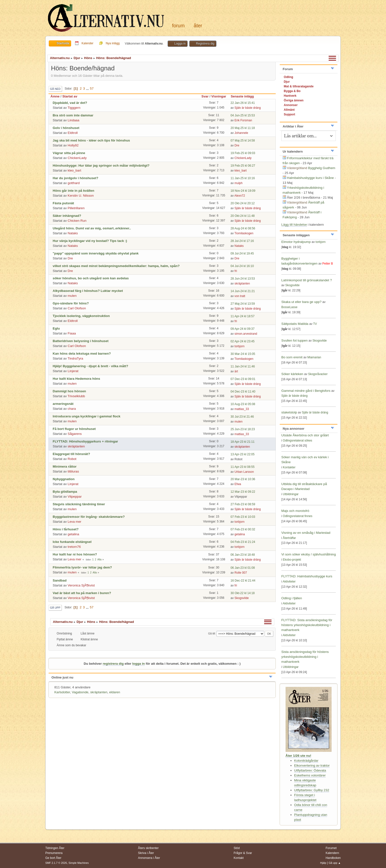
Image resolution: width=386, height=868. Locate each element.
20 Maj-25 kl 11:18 (243, 128)
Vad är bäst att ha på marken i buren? (82, 593)
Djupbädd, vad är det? (70, 103)
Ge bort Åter (53, 858)
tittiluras (73, 471)
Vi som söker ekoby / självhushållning (309, 554)
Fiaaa (72, 333)
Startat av (70, 96)
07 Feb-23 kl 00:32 (243, 529)
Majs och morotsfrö (295, 511)
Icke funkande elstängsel (72, 542)
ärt (236, 371)
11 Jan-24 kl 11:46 (243, 366)
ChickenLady (77, 158)
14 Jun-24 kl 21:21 (243, 291)
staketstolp (289, 412)
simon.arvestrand (246, 334)
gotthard (74, 183)
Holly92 (73, 145)
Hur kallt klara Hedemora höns (76, 379)
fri (236, 271)
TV (315, 324)
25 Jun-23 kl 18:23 (243, 429)
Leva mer (75, 522)
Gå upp (55, 608)
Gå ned (55, 89)
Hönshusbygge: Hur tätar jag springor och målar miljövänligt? (101, 166)
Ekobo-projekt (292, 560)
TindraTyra (75, 358)
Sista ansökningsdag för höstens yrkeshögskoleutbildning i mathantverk (305, 657)
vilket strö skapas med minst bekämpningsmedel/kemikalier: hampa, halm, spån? (116, 266)
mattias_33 (242, 409)
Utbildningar (291, 494)
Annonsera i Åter (149, 858)
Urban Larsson (244, 472)
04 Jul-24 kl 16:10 (242, 266)
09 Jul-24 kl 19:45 (242, 253)
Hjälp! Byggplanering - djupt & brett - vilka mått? (90, 366)
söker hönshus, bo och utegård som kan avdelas (91, 278)
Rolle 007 (241, 573)
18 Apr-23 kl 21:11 (243, 442)
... (88, 88)
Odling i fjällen (292, 598)
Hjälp (323, 863)
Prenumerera (54, 853)
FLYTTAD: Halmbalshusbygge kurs (307, 576)
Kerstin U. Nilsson (81, 196)
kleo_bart (74, 170)
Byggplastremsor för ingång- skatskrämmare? (89, 517)
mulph (239, 183)
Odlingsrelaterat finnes (298, 516)
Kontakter (289, 467)
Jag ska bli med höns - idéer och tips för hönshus (91, 140)
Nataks (73, 233)
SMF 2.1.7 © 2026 (56, 863)
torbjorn (240, 346)
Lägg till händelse (294, 225)
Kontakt (239, 858)
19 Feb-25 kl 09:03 (243, 153)
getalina (73, 534)
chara (72, 409)
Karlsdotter (62, 692)
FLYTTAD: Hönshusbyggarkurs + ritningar (85, 441)
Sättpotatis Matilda (295, 324)
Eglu (56, 328)
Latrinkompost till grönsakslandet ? (307, 280)
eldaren (114, 692)
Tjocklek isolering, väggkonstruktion (81, 316)
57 (92, 88)
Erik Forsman (243, 120)
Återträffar (289, 538)
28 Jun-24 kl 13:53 (243, 279)
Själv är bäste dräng (248, 108)
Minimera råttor (65, 466)
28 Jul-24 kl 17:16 (242, 241)
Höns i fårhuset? (66, 529)
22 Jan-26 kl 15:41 (243, 103)
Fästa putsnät (63, 203)
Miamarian (314, 357)
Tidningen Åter (55, 848)
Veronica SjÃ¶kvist (81, 585)
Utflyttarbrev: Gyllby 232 (312, 790)
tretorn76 (74, 547)
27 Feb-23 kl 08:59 (243, 504)
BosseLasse (289, 307)
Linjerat (73, 371)
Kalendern (332, 853)
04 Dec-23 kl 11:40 (243, 392)
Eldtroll (73, 133)
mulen (72, 296)
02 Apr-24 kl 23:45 (243, 341)
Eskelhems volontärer (310, 775)
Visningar (219, 96)
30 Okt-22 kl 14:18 (243, 593)
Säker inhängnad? (67, 216)
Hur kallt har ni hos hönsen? (75, 554)
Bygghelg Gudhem (322, 168)
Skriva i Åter (146, 853)
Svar (205, 96)
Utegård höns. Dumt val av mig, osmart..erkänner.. (92, 228)
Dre (237, 145)
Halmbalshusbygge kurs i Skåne (310, 178)
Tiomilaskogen (244, 233)
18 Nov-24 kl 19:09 (243, 191)
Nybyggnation (64, 479)
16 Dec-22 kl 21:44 (243, 581)
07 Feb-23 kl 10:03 (243, 517)
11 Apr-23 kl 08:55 (243, 467)
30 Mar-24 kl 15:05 (243, 354)
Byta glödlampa (65, 492)
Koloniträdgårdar (306, 761)
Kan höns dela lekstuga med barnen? (82, 354)
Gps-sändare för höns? (71, 303)
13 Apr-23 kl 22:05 (243, 454)
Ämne (55, 96)
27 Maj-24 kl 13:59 (243, 304)
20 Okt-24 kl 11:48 (243, 216)
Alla (100, 560)
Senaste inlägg (244, 96)
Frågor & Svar (243, 853)
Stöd (237, 848)
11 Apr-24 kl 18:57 (243, 316)
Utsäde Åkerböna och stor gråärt (305, 435)
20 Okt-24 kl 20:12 (243, 203)
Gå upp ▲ (335, 863)
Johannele (241, 133)
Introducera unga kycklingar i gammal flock (87, 416)
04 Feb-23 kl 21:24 (243, 542)
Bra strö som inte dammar (73, 115)
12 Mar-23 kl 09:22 (243, 492)
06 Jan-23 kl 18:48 (243, 555)
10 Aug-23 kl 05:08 (243, 404)
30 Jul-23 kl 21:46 (242, 417)
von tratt (240, 296)
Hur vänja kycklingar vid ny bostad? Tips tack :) (90, 241)
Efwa (238, 484)
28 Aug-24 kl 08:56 (243, 228)
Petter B (328, 264)
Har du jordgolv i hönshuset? (75, 178)
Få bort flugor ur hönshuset (74, 429)
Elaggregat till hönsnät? (71, 454)
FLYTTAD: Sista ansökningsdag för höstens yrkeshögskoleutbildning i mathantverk (307, 625)
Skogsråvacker (318, 374)
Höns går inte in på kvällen (73, 191)
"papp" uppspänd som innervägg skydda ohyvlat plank (96, 253)
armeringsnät (63, 404)
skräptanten (242, 284)
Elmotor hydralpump (297, 242)
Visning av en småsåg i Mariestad (306, 533)
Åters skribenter (148, 848)
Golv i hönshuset (66, 128)
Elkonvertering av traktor (312, 765)
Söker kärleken (293, 374)
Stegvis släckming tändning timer (79, 504)
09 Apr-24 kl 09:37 (243, 329)
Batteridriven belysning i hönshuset (81, 341)
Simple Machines (79, 863)
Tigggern (74, 108)
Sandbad (60, 580)
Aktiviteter (289, 582)
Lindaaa (73, 120)
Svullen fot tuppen (295, 340)
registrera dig (113, 664)
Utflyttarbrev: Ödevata (310, 770)
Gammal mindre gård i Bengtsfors (306, 391)
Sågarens (75, 434)
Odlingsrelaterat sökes (298, 441)
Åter (198, 26)
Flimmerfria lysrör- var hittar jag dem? (82, 567)
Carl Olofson (77, 308)
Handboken (333, 858)
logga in (138, 664)
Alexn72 (240, 196)
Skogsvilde (242, 598)
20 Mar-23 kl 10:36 (243, 479)
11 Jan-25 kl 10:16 (243, 178)
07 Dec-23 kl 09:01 (243, 379)
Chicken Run (77, 221)
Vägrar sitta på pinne (69, 153)
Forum (178, 26)
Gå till (212, 633)
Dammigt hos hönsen (69, 391)
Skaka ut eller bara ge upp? (301, 302)
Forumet (331, 848)
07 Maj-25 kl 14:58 (243, 141)
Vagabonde (80, 692)
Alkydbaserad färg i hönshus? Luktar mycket (88, 291)
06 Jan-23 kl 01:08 (243, 568)
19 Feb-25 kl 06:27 (243, 166)
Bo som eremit (292, 357)
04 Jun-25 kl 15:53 (243, 115)
